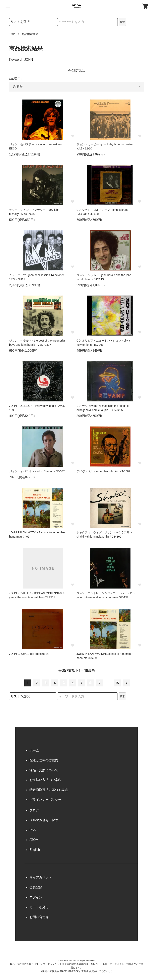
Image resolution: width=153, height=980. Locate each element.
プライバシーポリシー (45, 800)
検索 (122, 22)
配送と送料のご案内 (44, 760)
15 (117, 683)
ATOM (34, 840)
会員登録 (36, 887)
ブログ (34, 810)
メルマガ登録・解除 (44, 820)
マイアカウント (41, 877)
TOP (12, 34)
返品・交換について (44, 770)
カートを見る (39, 907)
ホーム (34, 750)
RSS (33, 830)
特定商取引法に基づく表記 (49, 790)
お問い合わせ (39, 917)
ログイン (36, 897)
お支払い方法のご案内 (45, 780)
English (35, 850)
